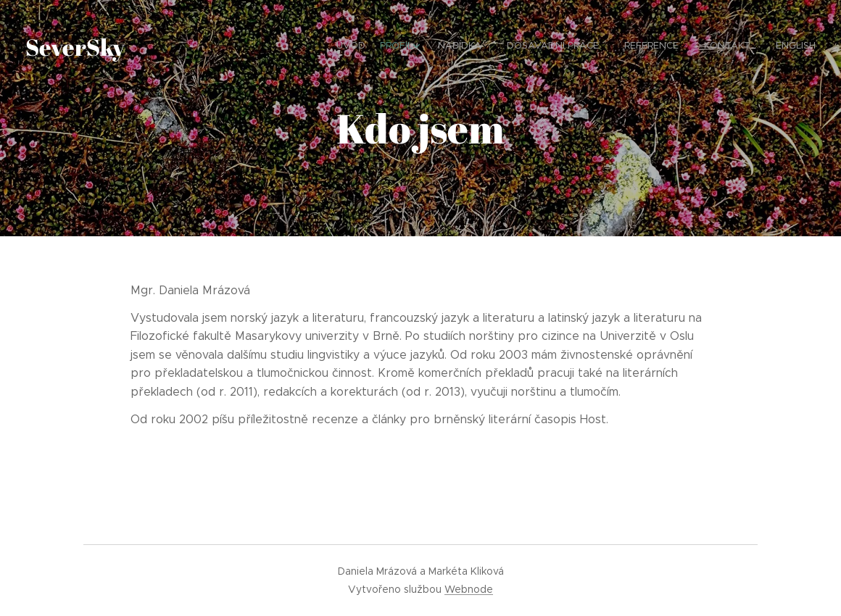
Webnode (469, 589)
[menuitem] (676, 47)
